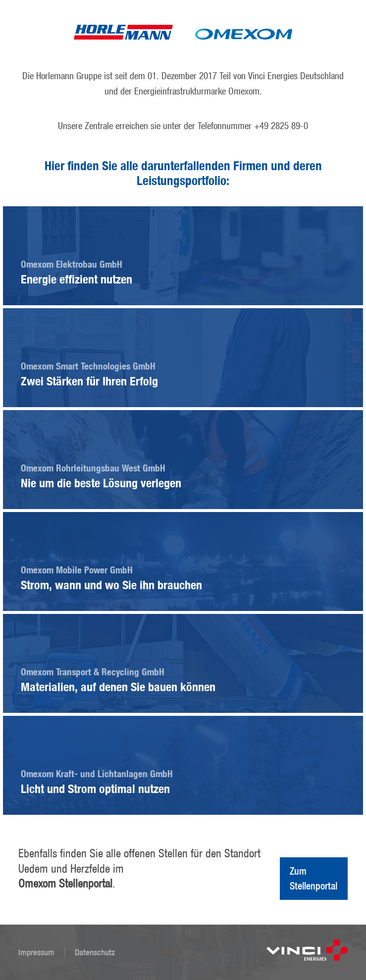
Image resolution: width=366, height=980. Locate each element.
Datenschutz (95, 952)
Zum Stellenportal (314, 878)
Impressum (36, 952)
